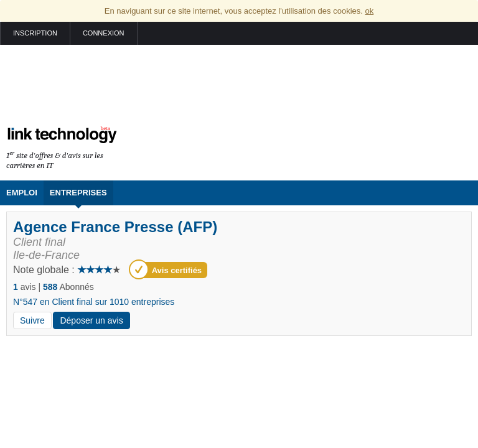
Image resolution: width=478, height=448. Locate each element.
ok (369, 11)
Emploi (22, 193)
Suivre (32, 320)
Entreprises (78, 193)
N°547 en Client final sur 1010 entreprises (94, 302)
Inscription (35, 33)
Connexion (104, 33)
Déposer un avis (91, 320)
